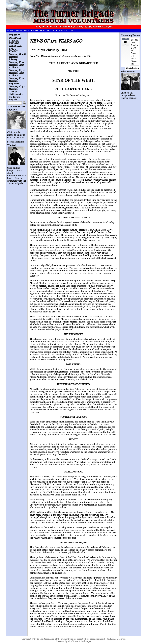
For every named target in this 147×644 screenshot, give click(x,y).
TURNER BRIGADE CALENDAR (15, 43)
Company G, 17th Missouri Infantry (18, 57)
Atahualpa (86, 641)
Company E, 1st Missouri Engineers (17, 81)
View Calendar (132, 68)
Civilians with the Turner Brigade (16, 97)
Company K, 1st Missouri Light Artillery (17, 65)
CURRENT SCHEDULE (15, 36)
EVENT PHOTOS (14, 50)
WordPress (73, 641)
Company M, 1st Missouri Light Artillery (17, 73)
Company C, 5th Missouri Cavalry (17, 89)
